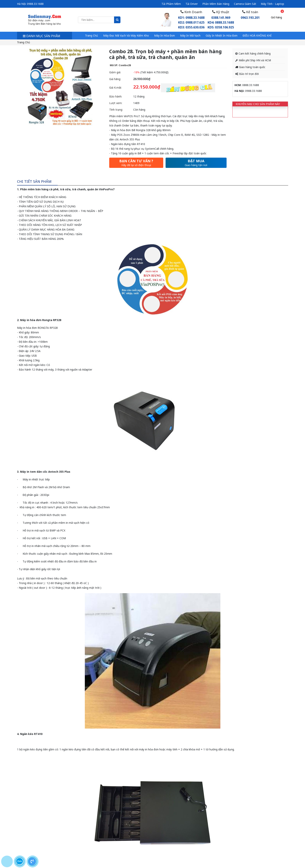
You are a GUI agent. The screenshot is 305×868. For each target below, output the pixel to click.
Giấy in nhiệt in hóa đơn (222, 35)
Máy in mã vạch (190, 35)
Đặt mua (196, 163)
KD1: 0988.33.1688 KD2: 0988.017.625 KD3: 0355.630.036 (191, 22)
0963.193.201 (250, 18)
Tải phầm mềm (171, 4)
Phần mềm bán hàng (216, 4)
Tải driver (192, 4)
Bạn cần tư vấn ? (136, 163)
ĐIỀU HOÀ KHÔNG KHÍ (257, 35)
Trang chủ (91, 35)
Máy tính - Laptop (272, 4)
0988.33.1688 (35, 4)
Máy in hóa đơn (165, 35)
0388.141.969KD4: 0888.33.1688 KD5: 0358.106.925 (221, 22)
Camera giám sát (245, 4)
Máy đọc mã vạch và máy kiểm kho (126, 35)
